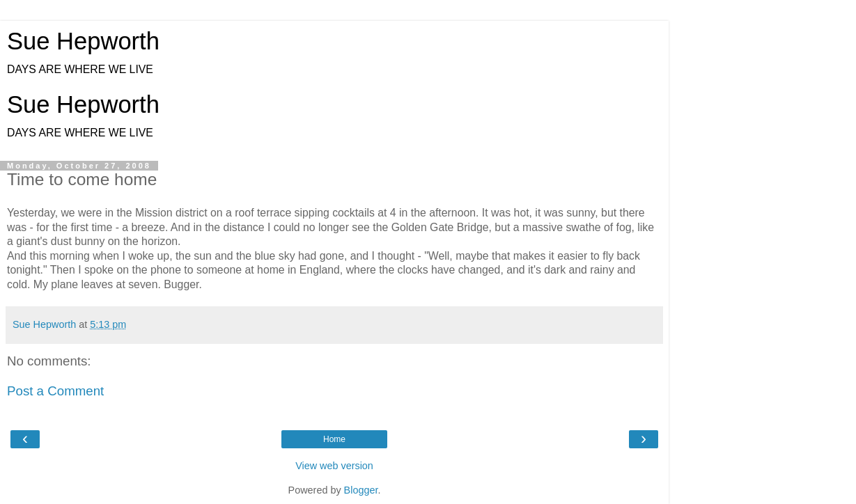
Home (334, 439)
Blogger (361, 490)
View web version (334, 466)
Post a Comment (55, 391)
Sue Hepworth (83, 41)
